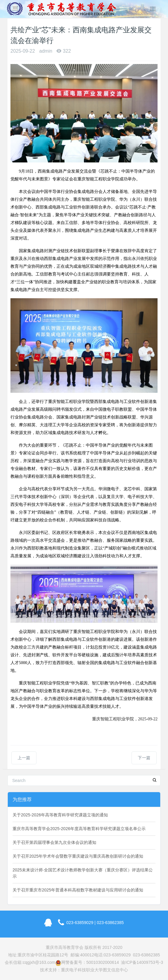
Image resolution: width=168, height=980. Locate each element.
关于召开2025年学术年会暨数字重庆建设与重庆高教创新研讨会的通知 (78, 856)
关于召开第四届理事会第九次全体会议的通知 (54, 842)
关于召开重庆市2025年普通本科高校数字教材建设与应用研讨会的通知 (78, 890)
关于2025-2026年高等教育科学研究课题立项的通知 (60, 815)
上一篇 (24, 758)
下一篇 (144, 758)
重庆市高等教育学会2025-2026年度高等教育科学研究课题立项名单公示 (79, 829)
